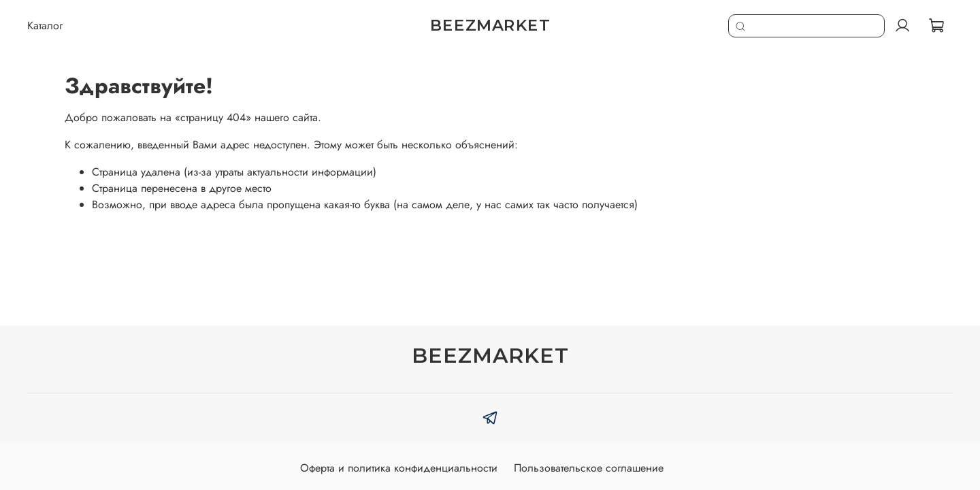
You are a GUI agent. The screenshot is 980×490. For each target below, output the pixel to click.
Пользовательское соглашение (589, 468)
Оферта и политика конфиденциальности (399, 468)
